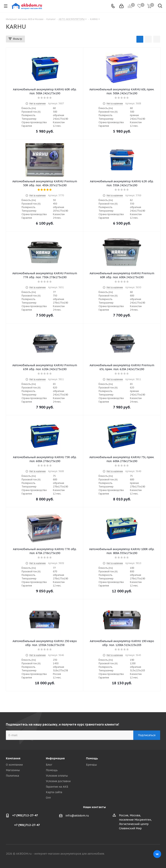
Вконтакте (157, 854)
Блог (49, 765)
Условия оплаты (57, 776)
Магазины (13, 770)
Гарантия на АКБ (57, 787)
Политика (12, 776)
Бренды (91, 765)
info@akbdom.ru (77, 816)
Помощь (52, 770)
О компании (14, 765)
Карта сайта (54, 792)
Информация (55, 758)
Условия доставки (58, 781)
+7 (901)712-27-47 (25, 815)
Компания (13, 758)
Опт (48, 798)
